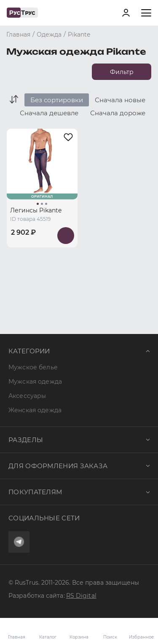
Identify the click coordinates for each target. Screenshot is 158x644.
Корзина (79, 631)
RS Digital (81, 596)
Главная (17, 637)
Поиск (110, 637)
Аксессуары (27, 396)
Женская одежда (35, 410)
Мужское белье (33, 367)
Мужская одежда (35, 382)
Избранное (141, 631)
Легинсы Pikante (36, 210)
